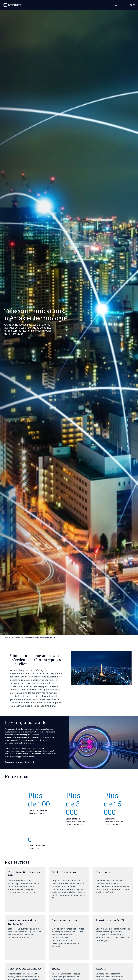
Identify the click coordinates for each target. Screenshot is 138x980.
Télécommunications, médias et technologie (40, 638)
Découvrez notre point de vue (18, 762)
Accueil (8, 638)
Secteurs (17, 638)
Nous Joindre (126, 5)
